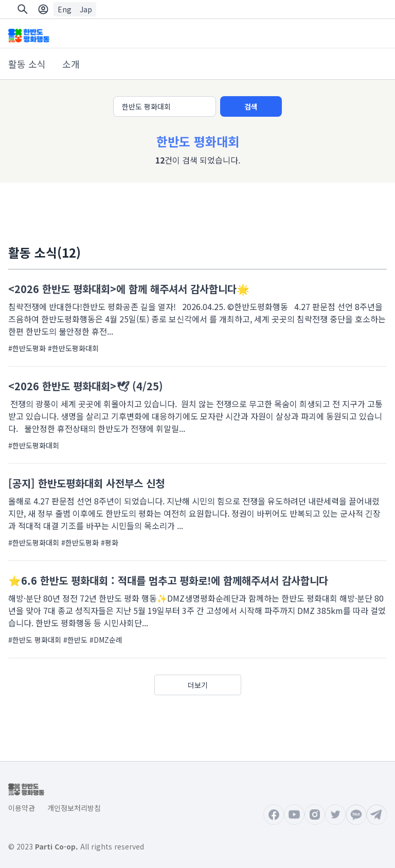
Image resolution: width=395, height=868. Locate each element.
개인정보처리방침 (74, 808)
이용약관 (22, 808)
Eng (65, 9)
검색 (251, 106)
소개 (71, 64)
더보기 (198, 685)
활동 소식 (27, 64)
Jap (86, 9)
